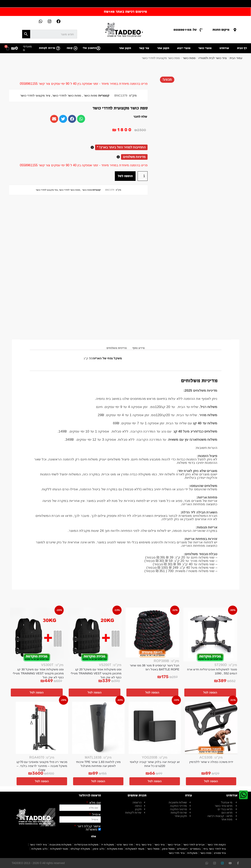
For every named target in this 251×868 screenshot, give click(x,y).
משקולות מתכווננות (61, 845)
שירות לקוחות (47, 48)
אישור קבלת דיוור (88, 826)
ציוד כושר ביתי (144, 845)
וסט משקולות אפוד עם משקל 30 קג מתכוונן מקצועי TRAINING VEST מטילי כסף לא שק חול (38, 673)
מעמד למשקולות (135, 849)
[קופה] (75, 48)
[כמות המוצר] (143, 176)
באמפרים (195, 849)
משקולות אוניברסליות (86, 845)
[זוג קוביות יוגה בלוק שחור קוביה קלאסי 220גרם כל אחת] (155, 728)
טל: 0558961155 (185, 30)
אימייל (96, 815)
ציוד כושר (159, 845)
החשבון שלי (90, 48)
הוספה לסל (125, 176)
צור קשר (144, 48)
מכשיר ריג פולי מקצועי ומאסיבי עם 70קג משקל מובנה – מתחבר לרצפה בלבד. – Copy (42, 766)
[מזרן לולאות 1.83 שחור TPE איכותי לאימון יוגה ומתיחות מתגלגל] (98, 728)
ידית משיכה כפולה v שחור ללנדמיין (211, 762)
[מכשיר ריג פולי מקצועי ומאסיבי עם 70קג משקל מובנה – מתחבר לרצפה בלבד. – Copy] (42, 728)
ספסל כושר (153, 849)
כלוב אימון (99, 849)
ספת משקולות (115, 849)
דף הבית (242, 48)
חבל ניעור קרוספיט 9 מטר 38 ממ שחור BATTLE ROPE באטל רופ (155, 667)
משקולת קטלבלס (80, 849)
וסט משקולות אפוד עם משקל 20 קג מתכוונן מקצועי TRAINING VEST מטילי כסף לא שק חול (96, 673)
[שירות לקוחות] (58, 48)
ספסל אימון (168, 849)
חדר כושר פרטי (125, 845)
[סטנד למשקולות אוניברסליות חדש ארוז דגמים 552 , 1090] (210, 634)
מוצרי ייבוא (184, 48)
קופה (70, 48)
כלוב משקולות (39, 849)
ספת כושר (206, 853)
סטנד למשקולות (59, 849)
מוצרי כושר (205, 48)
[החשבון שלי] (98, 48)
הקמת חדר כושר (217, 845)
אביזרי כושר (174, 845)
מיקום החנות (221, 30)
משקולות (192, 853)
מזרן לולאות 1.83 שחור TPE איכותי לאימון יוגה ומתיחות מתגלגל (98, 764)
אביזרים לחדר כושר (194, 845)
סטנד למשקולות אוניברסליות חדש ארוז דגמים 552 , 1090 (212, 671)
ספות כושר (189, 58)
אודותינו (224, 48)
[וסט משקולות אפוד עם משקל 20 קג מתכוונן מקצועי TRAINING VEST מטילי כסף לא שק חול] (95, 634)
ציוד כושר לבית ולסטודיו (213, 58)
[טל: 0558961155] (201, 30)
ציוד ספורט (220, 853)
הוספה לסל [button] (210, 693)
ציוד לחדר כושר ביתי (215, 849)
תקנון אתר (163, 48)
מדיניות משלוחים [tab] (117, 348)
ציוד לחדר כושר (38, 845)
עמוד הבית (236, 58)
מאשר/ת (92, 829)
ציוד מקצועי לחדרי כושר (35, 96)
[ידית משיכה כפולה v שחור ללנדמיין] (211, 728)
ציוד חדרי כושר (177, 853)
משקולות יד (108, 845)
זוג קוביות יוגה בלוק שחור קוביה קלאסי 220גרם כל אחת (155, 764)
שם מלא (95, 803)
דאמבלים (182, 849)
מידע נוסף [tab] (138, 348)
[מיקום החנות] (235, 30)
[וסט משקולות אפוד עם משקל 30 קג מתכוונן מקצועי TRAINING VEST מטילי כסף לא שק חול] (37, 634)
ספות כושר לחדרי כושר (67, 96)
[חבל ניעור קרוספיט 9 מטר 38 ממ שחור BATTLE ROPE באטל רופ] (153, 633)
